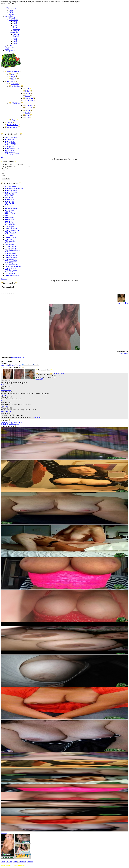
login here (38, 417)
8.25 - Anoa (9, 212)
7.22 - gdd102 (9, 147)
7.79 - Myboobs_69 (11, 256)
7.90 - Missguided (11, 237)
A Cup (15, 22)
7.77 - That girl (10, 263)
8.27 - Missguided (11, 210)
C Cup (15, 27)
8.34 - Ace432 (9, 194)
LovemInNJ (5, 406)
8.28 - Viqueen (10, 205)
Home (7, 7)
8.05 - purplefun (10, 225)
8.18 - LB (8, 216)
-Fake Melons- (14, 32)
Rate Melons (9, 16)
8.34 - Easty (9, 196)
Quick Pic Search (9, 162)
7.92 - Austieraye (10, 232)
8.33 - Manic (9, 198)
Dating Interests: (7, 167)
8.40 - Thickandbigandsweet (14, 189)
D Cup (15, 25)
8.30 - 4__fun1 (10, 201)
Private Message (15, 365)
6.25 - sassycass (10, 152)
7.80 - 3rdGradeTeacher (12, 250)
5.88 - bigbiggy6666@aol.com (15, 154)
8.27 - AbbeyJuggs (11, 208)
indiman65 (39, 379)
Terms (15, 862)
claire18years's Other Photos (13, 367)
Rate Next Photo (123, 303)
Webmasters (22, 862)
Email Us (30, 862)
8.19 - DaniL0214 (11, 214)
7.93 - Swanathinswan (12, 230)
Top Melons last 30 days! (11, 134)
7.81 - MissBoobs (11, 246)
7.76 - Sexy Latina (11, 270)
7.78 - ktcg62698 (10, 259)
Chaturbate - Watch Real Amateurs (12, 422)
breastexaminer (6, 390)
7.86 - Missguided (11, 243)
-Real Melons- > (16, 357)
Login (11, 13)
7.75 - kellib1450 (10, 274)
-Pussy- (11, 45)
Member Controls (11, 9)
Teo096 (3, 395)
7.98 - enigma (9, 227)
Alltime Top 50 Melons (11, 183)
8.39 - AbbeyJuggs (11, 190)
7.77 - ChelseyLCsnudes (13, 266)
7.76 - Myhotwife (10, 268)
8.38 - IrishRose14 (11, 192)
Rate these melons (9, 283)
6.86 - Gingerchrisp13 (12, 148)
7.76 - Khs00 (9, 272)
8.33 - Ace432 (9, 199)
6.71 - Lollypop (10, 150)
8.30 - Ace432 (9, 203)
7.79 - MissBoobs (11, 254)
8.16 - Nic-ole (9, 217)
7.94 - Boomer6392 (11, 228)
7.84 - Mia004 (9, 245)
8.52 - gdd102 (9, 139)
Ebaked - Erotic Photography (10, 424)
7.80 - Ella (8, 252)
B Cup (15, 23)
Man (10, 165)
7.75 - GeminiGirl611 (12, 275)
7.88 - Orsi (8, 239)
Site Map (9, 862)
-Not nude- (12, 18)
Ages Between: (7, 169)
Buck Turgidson (6, 412)
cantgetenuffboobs (58, 374)
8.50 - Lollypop (10, 141)
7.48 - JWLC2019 (11, 143)
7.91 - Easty (9, 236)
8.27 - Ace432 (9, 207)
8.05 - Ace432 (9, 223)
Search (7, 49)
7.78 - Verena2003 (11, 261)
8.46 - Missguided (11, 187)
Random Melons (10, 47)
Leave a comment (44, 374)
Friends (6, 420)
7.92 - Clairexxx (10, 234)
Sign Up (12, 14)
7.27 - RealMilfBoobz (12, 145)
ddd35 (3, 401)
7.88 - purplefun (10, 241)
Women (19, 165)
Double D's (17, 29)
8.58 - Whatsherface (11, 138)
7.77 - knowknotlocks (12, 265)
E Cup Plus (17, 31)
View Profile (5, 365)
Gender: (5, 165)
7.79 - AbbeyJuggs (11, 257)
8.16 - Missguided (11, 219)
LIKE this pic (124, 353)
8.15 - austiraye (10, 221)
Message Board (10, 51)
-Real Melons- (14, 20)
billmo (3, 384)
